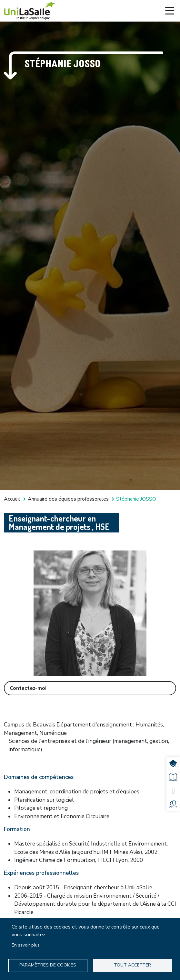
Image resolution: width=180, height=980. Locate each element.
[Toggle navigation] (170, 11)
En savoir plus (26, 945)
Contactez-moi (28, 688)
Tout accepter (132, 965)
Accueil (12, 499)
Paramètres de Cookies (48, 965)
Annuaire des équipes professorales (68, 499)
